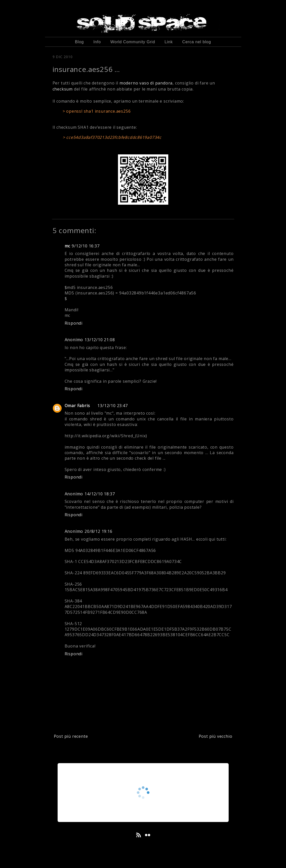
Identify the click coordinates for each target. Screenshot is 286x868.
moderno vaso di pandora (146, 83)
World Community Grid (133, 42)
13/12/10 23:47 (112, 406)
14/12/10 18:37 (100, 494)
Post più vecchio (216, 736)
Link (169, 42)
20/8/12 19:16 (98, 531)
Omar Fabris (77, 406)
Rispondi (74, 323)
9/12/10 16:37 (86, 246)
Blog (79, 42)
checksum (63, 89)
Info (97, 42)
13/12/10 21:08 (100, 340)
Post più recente (71, 736)
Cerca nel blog (197, 42)
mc (68, 246)
